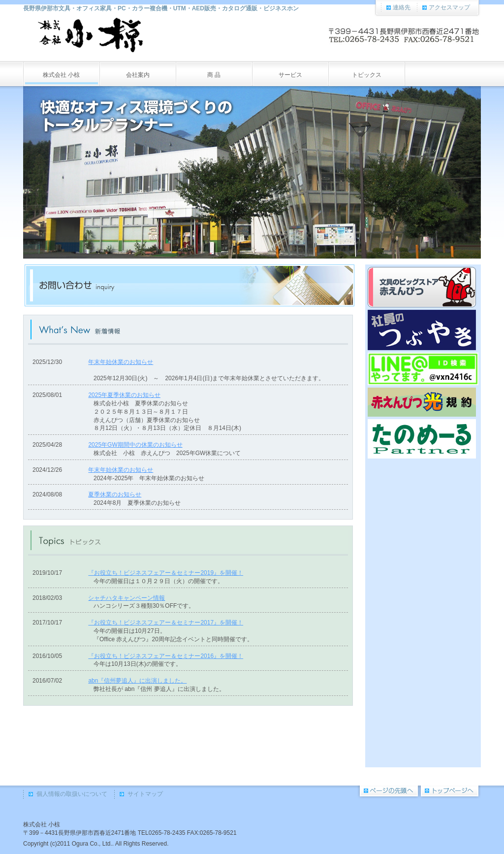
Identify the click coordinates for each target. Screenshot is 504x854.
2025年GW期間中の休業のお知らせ (135, 445)
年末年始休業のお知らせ (121, 362)
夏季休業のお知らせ (115, 494)
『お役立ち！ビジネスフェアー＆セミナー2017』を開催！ (166, 623)
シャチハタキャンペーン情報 (126, 598)
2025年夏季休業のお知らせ (124, 395)
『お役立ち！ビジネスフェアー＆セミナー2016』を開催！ (166, 656)
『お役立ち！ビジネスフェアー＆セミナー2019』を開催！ (166, 573)
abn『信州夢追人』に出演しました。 (137, 681)
